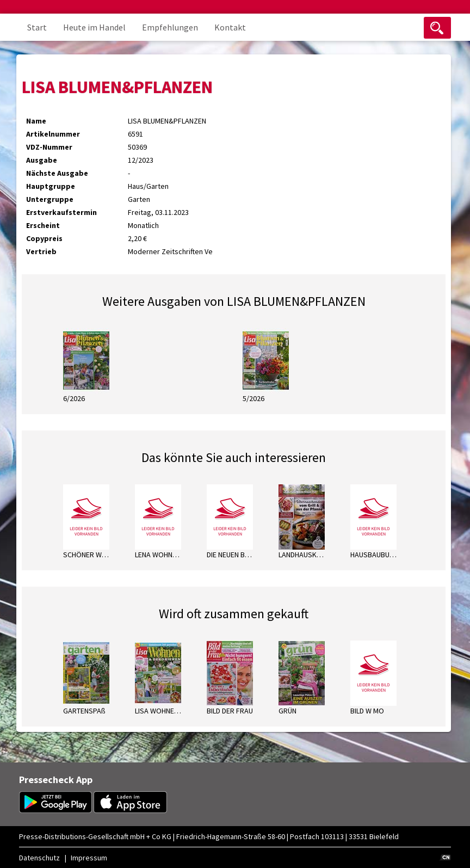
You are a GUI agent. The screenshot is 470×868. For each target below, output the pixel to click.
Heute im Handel (94, 27)
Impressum (89, 858)
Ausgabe (42, 160)
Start (37, 27)
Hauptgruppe (51, 186)
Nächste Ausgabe (57, 173)
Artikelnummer (53, 134)
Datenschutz (39, 858)
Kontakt (230, 27)
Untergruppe (50, 199)
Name (36, 121)
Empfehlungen (170, 27)
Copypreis (44, 238)
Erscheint (43, 225)
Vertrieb (41, 251)
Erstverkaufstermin (61, 212)
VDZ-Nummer (49, 147)
